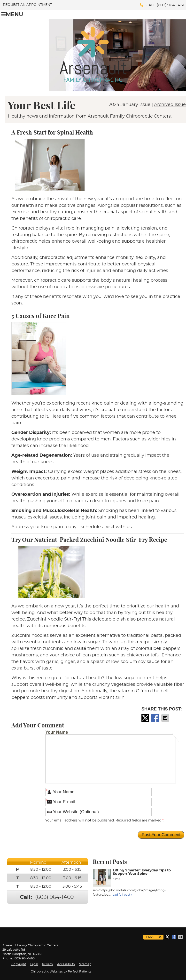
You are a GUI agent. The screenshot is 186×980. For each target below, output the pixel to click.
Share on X (146, 718)
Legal (34, 964)
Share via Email (166, 718)
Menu (12, 15)
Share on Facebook (156, 718)
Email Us (154, 937)
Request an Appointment (27, 5)
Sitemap (85, 964)
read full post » (122, 895)
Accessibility (66, 964)
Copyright (19, 964)
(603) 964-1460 (171, 5)
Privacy (48, 964)
